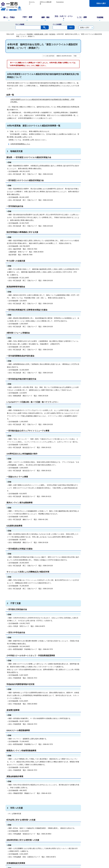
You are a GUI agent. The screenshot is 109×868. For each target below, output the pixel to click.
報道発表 (89, 89)
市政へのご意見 (43, 855)
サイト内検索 (20, 24)
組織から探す (85, 27)
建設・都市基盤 (91, 81)
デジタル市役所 (91, 85)
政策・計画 (90, 64)
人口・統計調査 (91, 60)
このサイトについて (34, 822)
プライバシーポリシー (61, 822)
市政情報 (30, 34)
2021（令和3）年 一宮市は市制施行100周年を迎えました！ (94, 129)
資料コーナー (91, 118)
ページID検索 (57, 24)
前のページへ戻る (80, 815)
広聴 (88, 97)
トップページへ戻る (97, 815)
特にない (15, 778)
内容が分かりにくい (28, 778)
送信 (43, 783)
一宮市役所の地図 (18, 855)
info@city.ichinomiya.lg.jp (20, 844)
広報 (88, 93)
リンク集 (47, 822)
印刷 (75, 56)
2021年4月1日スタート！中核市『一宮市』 (94, 136)
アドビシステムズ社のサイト (70, 757)
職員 (88, 110)
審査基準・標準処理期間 (94, 122)
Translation (60, 2)
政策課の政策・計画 (41, 34)
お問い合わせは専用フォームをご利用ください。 (32, 805)
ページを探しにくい (45, 778)
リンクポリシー (77, 822)
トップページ (21, 34)
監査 (88, 72)
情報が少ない (60, 778)
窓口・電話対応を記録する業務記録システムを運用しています (44, 841)
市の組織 (89, 56)
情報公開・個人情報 (93, 76)
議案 (88, 114)
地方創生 (52, 34)
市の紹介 (89, 51)
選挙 (88, 106)
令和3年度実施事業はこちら (20, 144)
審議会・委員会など (93, 101)
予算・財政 (90, 68)
